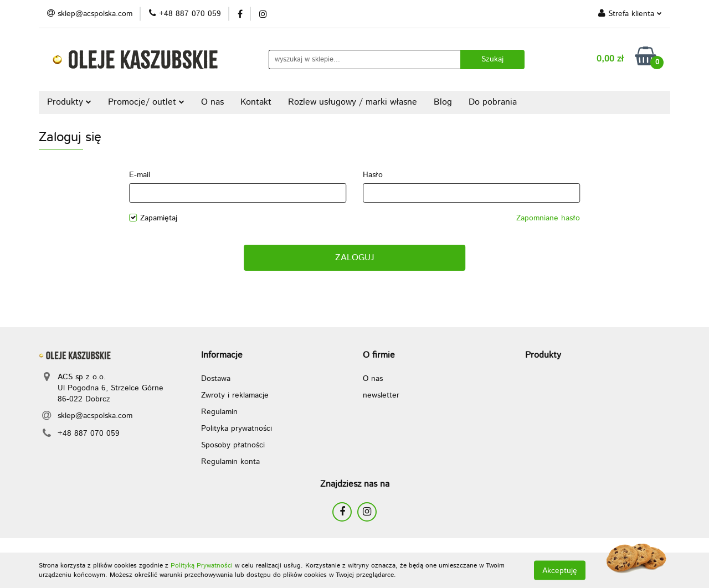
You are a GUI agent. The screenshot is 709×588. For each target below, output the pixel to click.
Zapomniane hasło (548, 218)
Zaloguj (354, 258)
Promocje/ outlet (146, 102)
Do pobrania (493, 102)
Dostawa (216, 379)
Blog (443, 102)
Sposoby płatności (233, 445)
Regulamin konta (230, 462)
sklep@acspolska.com (95, 416)
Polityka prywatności (237, 429)
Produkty (69, 102)
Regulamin (219, 412)
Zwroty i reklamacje (235, 395)
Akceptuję (560, 570)
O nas (212, 102)
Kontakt (256, 102)
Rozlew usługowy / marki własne (353, 102)
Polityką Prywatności (202, 566)
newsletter (381, 395)
